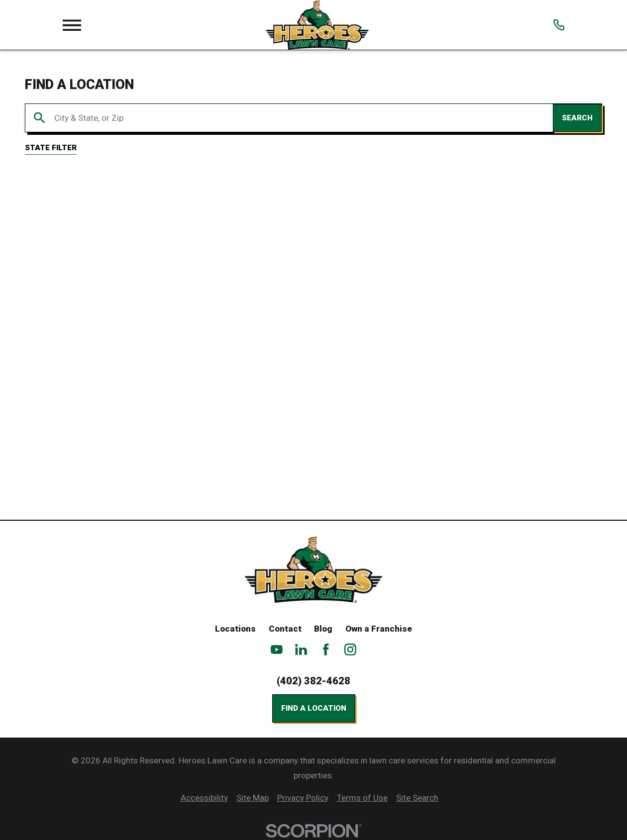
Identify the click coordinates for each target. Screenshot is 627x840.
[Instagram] (350, 650)
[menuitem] (204, 798)
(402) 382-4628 (313, 681)
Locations (235, 629)
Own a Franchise (379, 629)
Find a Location (314, 708)
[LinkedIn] (301, 650)
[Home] (317, 25)
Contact (285, 629)
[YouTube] (277, 650)
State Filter (51, 148)
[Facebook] (326, 650)
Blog (323, 629)
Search (577, 118)
